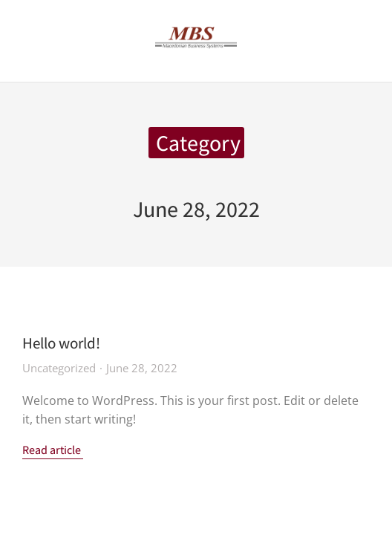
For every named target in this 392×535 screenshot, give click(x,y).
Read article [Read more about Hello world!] (52, 451)
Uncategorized (59, 368)
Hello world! (61, 343)
